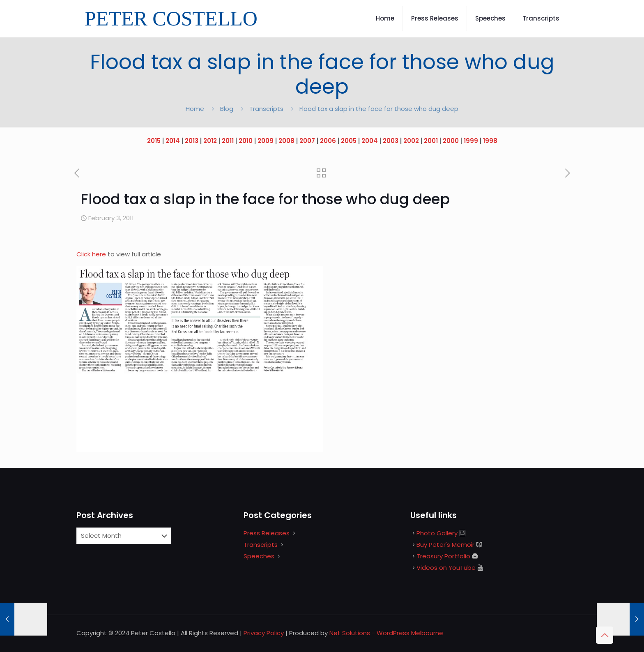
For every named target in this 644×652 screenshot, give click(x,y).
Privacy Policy (264, 633)
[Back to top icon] (605, 635)
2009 (266, 141)
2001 (431, 141)
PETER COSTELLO (171, 18)
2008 (286, 141)
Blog (227, 109)
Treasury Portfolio (443, 556)
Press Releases (267, 533)
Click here (92, 254)
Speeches (259, 556)
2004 (370, 141)
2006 (328, 141)
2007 (307, 141)
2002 (411, 141)
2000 (451, 141)
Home (195, 109)
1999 (471, 141)
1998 (490, 141)
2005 (349, 141)
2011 (228, 141)
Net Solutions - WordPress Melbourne (386, 633)
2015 (154, 141)
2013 (192, 141)
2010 (246, 141)
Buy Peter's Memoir (445, 545)
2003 (391, 141)
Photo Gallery (437, 533)
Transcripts (266, 109)
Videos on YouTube (446, 568)
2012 (210, 141)
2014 (173, 141)
